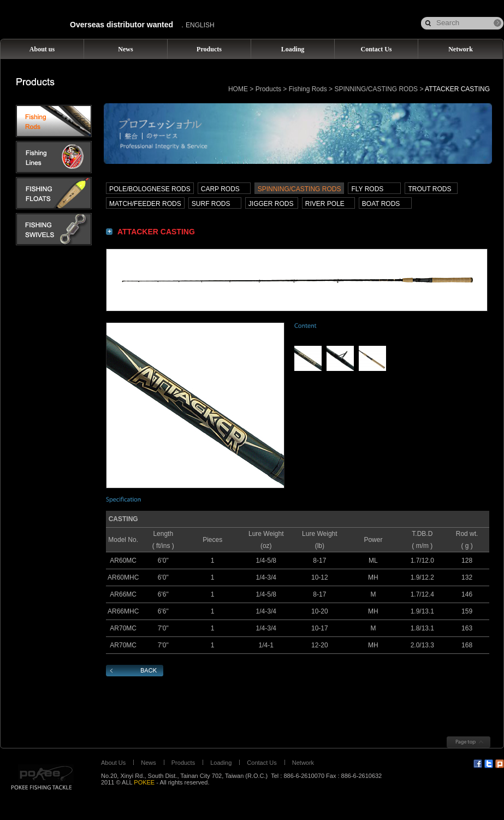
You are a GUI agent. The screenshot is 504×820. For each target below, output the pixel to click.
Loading (221, 763)
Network (303, 763)
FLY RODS (367, 189)
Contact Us (262, 763)
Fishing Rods (308, 89)
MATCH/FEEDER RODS (145, 204)
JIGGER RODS (271, 204)
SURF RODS (211, 204)
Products (268, 89)
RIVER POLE (325, 204)
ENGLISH (200, 25)
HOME (238, 89)
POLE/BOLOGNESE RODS (150, 189)
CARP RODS (220, 189)
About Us (113, 763)
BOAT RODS (381, 204)
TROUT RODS (429, 189)
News (149, 763)
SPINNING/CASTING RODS (376, 89)
